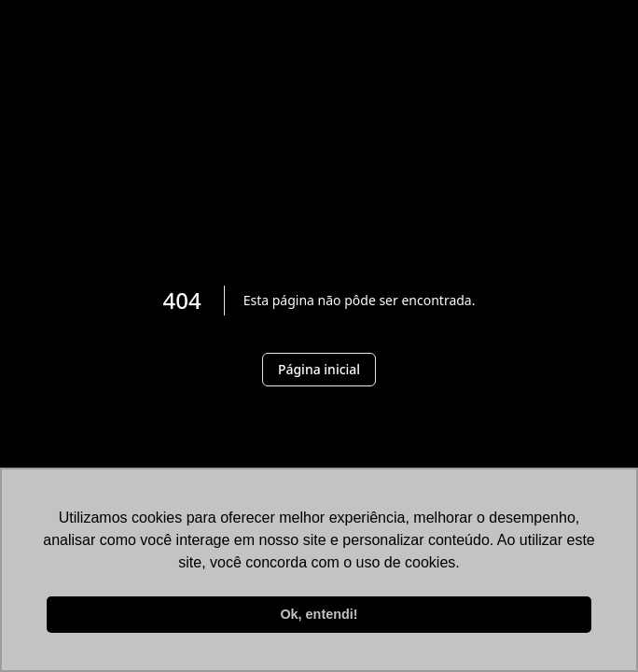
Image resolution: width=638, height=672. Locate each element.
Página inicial (319, 369)
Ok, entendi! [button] (319, 614)
